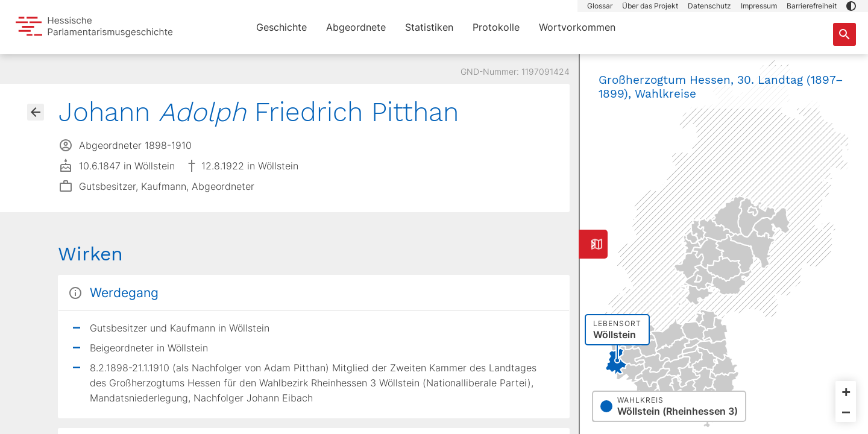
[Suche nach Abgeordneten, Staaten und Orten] (844, 34)
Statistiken (429, 27)
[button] (851, 6)
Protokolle (496, 27)
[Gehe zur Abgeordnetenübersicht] (36, 112)
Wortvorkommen (577, 27)
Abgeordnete (356, 27)
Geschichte (281, 27)
